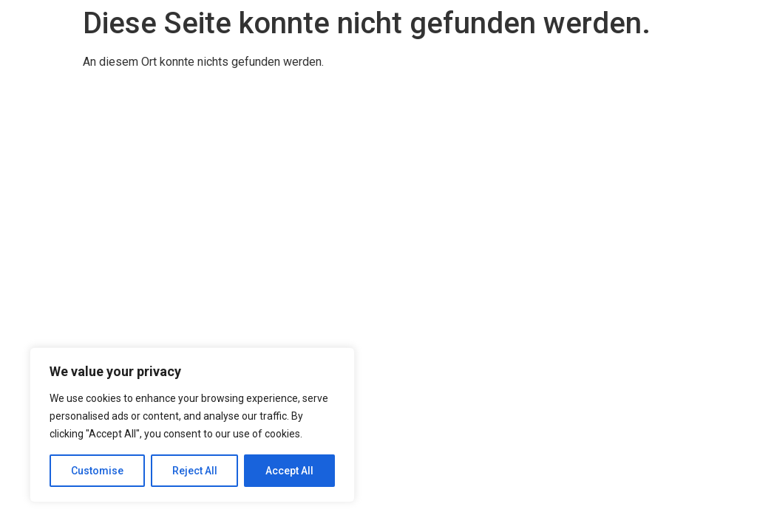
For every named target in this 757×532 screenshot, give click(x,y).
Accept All (289, 471)
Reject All (195, 471)
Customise (97, 471)
